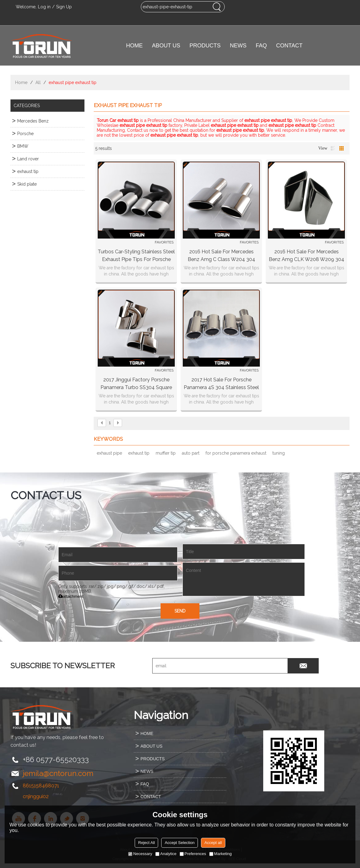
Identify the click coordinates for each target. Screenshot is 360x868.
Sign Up (64, 7)
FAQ (261, 46)
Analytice (166, 854)
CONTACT (289, 46)
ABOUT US (166, 46)
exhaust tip (139, 453)
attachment (71, 596)
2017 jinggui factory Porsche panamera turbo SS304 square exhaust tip (136, 384)
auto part (191, 453)
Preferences (193, 854)
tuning (279, 453)
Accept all (213, 843)
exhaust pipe (109, 453)
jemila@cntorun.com (58, 773)
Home (21, 82)
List (333, 148)
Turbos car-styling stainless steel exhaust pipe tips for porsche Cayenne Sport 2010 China (136, 256)
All (38, 82)
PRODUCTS (205, 46)
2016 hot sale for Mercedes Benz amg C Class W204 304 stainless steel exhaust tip (221, 256)
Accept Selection (180, 843)
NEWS (238, 46)
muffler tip (166, 453)
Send (180, 611)
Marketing (221, 854)
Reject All (146, 843)
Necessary (140, 854)
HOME (134, 46)
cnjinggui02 (36, 796)
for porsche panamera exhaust (236, 453)
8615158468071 (41, 786)
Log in (44, 7)
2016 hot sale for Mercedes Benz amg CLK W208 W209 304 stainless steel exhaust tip (307, 256)
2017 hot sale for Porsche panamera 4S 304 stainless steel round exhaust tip (221, 384)
